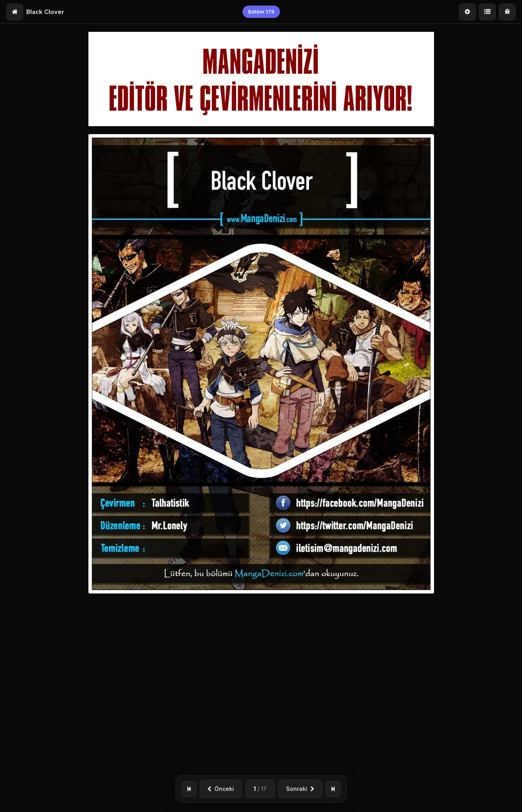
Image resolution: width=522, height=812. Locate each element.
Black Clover (45, 12)
